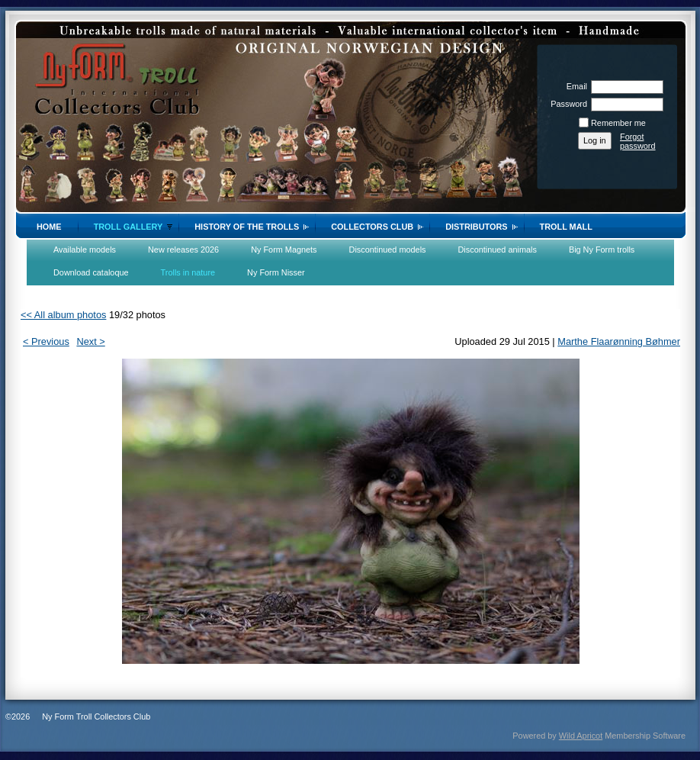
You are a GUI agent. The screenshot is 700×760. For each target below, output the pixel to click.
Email (574, 86)
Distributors (476, 227)
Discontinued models (388, 250)
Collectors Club (372, 227)
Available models (85, 250)
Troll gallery (128, 227)
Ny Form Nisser (276, 272)
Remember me (618, 123)
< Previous (46, 341)
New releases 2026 (183, 250)
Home (49, 227)
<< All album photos (63, 315)
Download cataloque (91, 272)
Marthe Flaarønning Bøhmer (619, 341)
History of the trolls (247, 227)
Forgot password (638, 141)
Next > (90, 341)
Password (566, 104)
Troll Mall (566, 227)
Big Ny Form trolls (602, 250)
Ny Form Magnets (284, 250)
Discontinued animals (498, 250)
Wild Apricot (581, 736)
